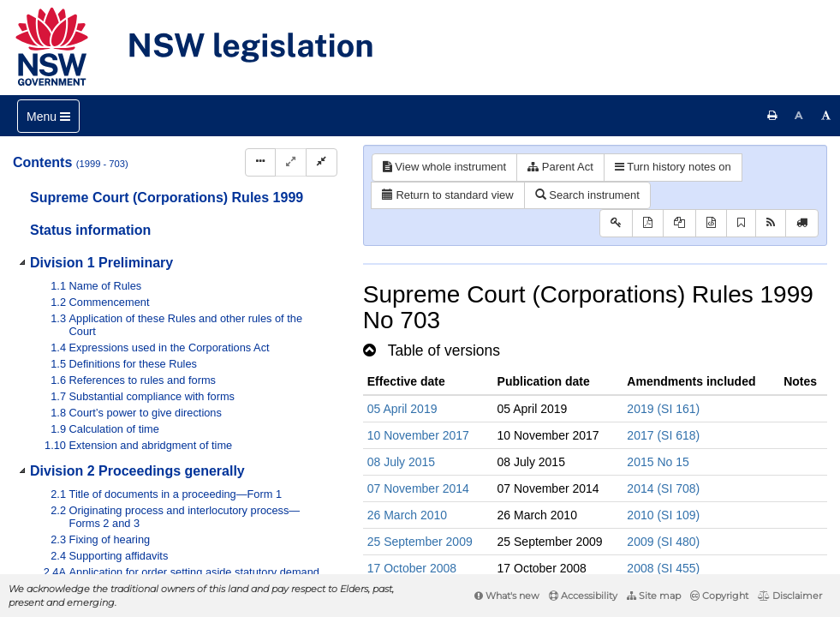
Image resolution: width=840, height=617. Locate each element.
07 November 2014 (418, 488)
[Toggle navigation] (48, 116)
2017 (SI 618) (663, 435)
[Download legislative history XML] (711, 223)
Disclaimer (790, 596)
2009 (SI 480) (663, 542)
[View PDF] (648, 223)
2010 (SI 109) (663, 515)
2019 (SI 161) (663, 409)
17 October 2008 (412, 568)
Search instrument (587, 195)
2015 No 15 (658, 462)
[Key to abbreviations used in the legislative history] (616, 223)
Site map (654, 596)
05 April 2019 (402, 409)
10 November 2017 (418, 435)
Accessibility (583, 596)
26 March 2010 (407, 515)
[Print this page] (772, 116)
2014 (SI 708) (663, 488)
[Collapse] (322, 162)
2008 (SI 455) (663, 568)
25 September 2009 (420, 542)
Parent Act (560, 167)
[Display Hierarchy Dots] (260, 162)
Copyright (719, 596)
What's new (507, 596)
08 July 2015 (401, 462)
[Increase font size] (826, 116)
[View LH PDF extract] (679, 223)
